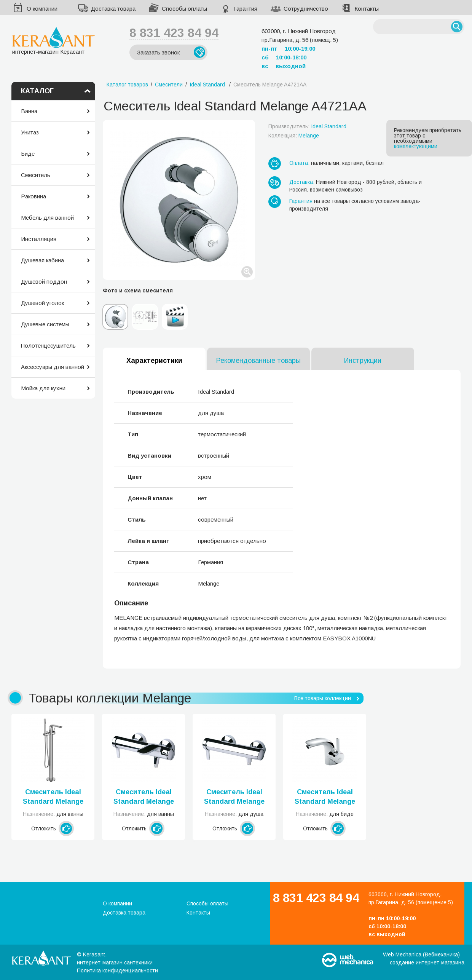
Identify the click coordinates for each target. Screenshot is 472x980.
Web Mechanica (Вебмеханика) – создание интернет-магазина (424, 958)
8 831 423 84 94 (174, 33)
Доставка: (302, 182)
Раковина (33, 196)
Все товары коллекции (323, 698)
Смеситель (36, 175)
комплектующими (416, 146)
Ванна (29, 111)
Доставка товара (113, 9)
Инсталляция (39, 239)
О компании (42, 9)
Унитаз (30, 132)
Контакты (367, 9)
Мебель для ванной (47, 218)
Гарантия (245, 9)
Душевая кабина (42, 260)
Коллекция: (294, 136)
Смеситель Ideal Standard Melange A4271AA (144, 797)
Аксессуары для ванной (53, 367)
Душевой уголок (42, 303)
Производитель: (307, 126)
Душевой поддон (44, 282)
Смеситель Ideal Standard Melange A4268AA (325, 797)
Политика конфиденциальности (117, 970)
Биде (28, 154)
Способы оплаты (184, 9)
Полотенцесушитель (48, 346)
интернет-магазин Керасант (53, 41)
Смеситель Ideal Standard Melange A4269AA (234, 797)
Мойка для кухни (43, 388)
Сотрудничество (306, 9)
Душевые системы (45, 324)
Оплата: (299, 163)
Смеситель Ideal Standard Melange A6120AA (53, 797)
